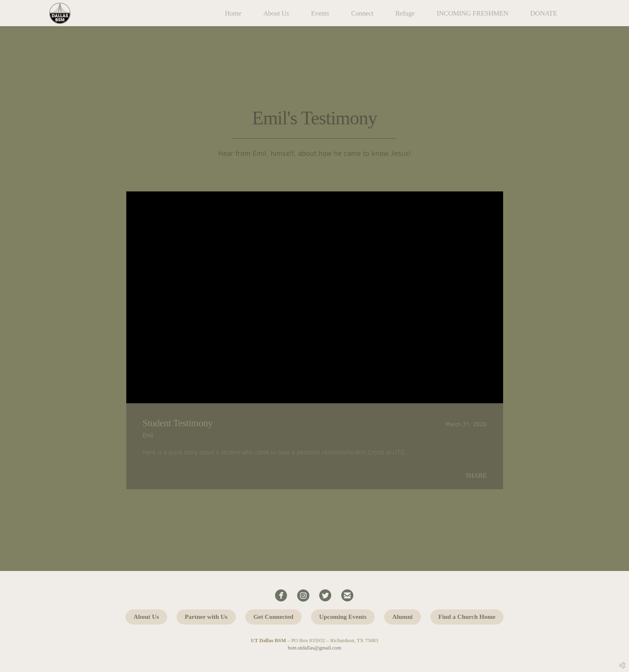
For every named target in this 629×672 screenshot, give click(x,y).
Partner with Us (206, 617)
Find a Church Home (467, 617)
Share (476, 475)
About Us (146, 617)
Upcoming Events (343, 617)
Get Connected (273, 617)
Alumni (403, 617)
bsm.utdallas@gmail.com (314, 648)
